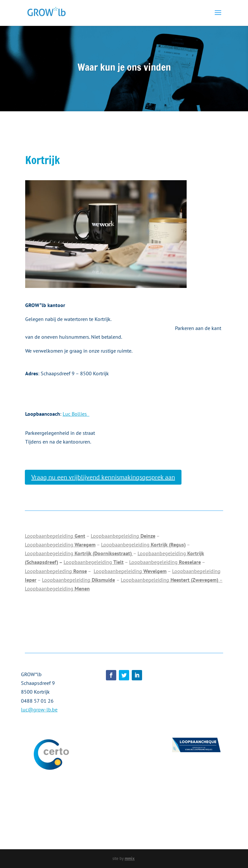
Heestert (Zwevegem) (194, 580)
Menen (82, 588)
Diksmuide (103, 580)
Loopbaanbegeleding (56, 571)
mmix (130, 858)
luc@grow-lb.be (39, 709)
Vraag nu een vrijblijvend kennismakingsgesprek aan (103, 477)
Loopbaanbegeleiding (55, 536)
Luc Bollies (76, 414)
